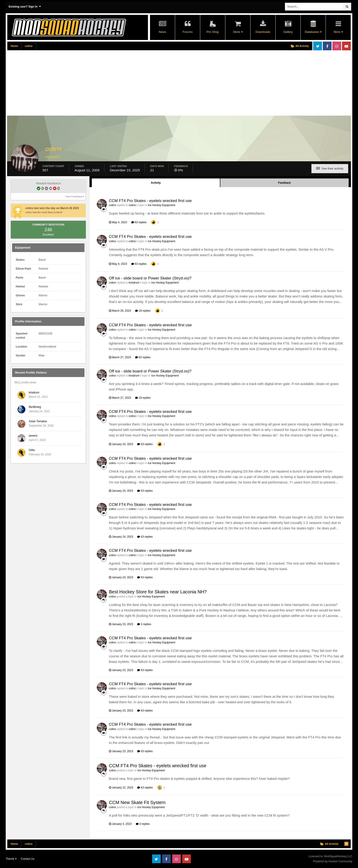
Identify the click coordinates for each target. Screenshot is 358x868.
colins (112, 205)
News (162, 32)
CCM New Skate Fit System (137, 802)
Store (238, 32)
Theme (11, 859)
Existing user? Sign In (25, 7)
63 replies (139, 222)
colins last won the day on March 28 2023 (52, 208)
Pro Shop (213, 32)
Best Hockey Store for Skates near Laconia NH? (158, 592)
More (338, 32)
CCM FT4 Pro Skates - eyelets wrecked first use (150, 201)
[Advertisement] (90, 84)
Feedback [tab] (284, 183)
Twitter (318, 46)
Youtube (346, 46)
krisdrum (34, 393)
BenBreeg (35, 407)
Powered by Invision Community (333, 861)
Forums (187, 32)
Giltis (32, 450)
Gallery (288, 32)
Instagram (337, 46)
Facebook (327, 46)
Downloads (263, 32)
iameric (33, 436)
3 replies (144, 624)
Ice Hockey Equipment (161, 205)
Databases (313, 32)
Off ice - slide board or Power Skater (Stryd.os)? (150, 278)
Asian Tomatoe (38, 421)
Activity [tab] (156, 183)
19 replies (143, 311)
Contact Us (28, 859)
